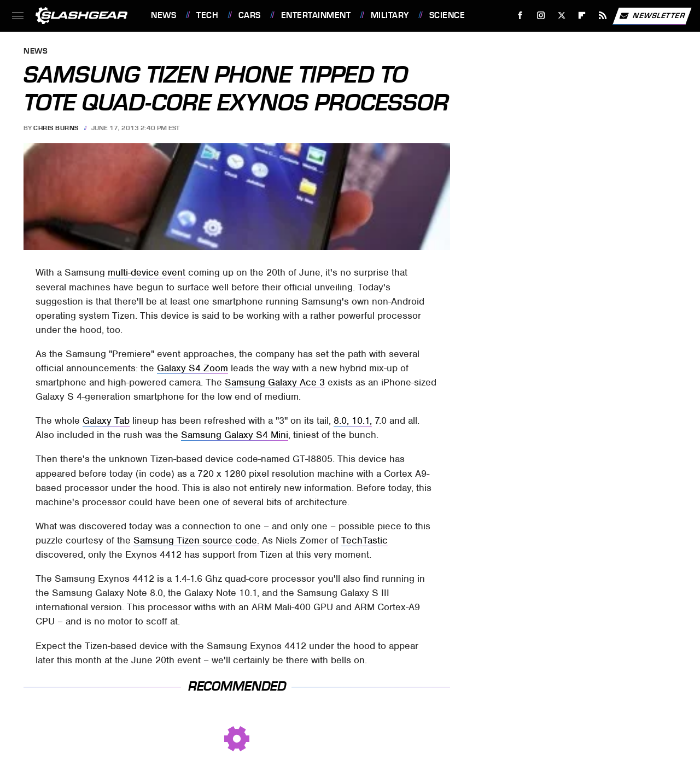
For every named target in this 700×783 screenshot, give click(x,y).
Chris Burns (56, 128)
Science (447, 15)
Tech (207, 15)
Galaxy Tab (106, 420)
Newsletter (652, 16)
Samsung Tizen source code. (196, 540)
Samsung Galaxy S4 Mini (235, 435)
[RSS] (603, 16)
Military (390, 15)
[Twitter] (561, 16)
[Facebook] (520, 16)
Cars (250, 15)
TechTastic (364, 540)
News (164, 15)
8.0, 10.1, (353, 420)
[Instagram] (541, 16)
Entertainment (316, 15)
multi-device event (147, 272)
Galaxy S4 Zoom (192, 368)
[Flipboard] (582, 16)
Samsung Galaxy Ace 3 (275, 382)
